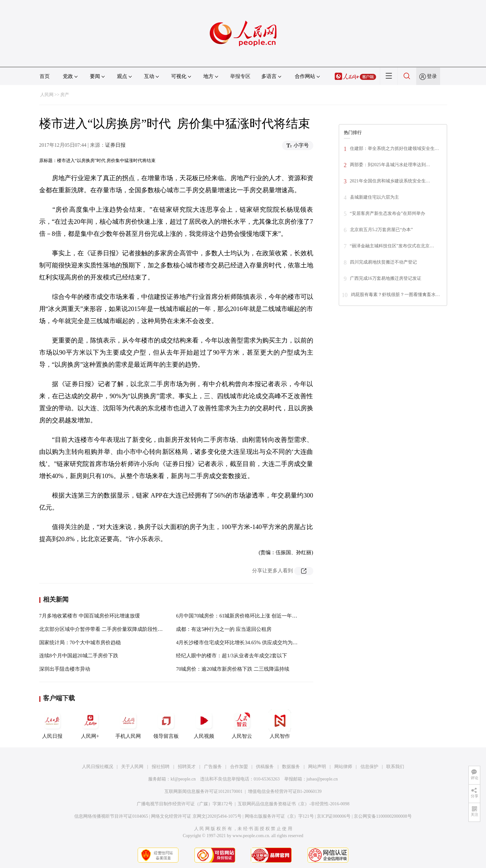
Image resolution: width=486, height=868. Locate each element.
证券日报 (115, 145)
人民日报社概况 (98, 767)
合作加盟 (239, 767)
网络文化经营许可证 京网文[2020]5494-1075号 (196, 816)
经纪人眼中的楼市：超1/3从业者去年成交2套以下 (231, 656)
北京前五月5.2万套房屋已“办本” (381, 230)
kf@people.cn (183, 779)
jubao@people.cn (322, 779)
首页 (45, 76)
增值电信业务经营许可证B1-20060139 (285, 791)
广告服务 (213, 767)
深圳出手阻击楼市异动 (65, 669)
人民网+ (90, 724)
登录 (432, 76)
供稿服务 (265, 767)
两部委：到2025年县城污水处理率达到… (390, 165)
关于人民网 (132, 767)
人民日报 (52, 724)
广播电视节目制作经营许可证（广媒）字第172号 (185, 804)
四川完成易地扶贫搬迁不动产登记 (383, 262)
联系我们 (395, 767)
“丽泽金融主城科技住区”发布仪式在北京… (392, 246)
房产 (65, 95)
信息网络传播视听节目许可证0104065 (111, 816)
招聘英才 (187, 767)
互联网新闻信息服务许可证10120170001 (203, 791)
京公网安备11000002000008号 (383, 816)
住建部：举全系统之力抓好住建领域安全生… (395, 148)
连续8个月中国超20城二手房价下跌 (79, 656)
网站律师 (343, 767)
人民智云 (242, 724)
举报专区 (240, 76)
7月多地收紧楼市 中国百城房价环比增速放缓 (90, 616)
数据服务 (291, 767)
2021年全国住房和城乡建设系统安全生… (390, 181)
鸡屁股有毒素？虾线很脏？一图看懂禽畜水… (395, 295)
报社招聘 (161, 767)
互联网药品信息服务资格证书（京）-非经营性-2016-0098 (294, 804)
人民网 (47, 95)
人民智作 (280, 724)
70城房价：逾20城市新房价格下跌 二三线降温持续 (233, 669)
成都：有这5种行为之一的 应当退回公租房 (224, 629)
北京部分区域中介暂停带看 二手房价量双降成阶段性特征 (104, 629)
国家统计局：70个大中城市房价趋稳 (80, 642)
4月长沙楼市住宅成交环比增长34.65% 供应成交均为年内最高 (244, 642)
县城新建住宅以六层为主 (374, 197)
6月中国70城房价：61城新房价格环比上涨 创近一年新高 (239, 616)
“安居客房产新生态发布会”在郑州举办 (388, 213)
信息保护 (369, 767)
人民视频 (204, 724)
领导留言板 (166, 724)
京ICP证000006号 (334, 816)
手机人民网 (128, 724)
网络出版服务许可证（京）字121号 (279, 816)
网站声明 (317, 767)
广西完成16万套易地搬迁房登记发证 (386, 278)
